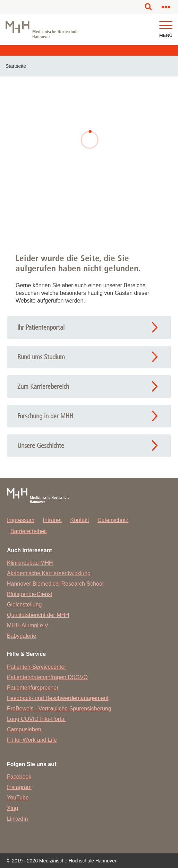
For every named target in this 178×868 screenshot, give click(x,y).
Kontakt (79, 520)
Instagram (19, 787)
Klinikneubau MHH (30, 563)
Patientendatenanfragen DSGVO (47, 677)
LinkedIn (18, 819)
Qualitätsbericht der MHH (38, 615)
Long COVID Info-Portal (36, 719)
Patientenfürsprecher (33, 688)
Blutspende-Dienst (30, 594)
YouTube (18, 798)
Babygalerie (22, 636)
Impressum (21, 520)
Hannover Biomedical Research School (55, 584)
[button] (166, 26)
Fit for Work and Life (32, 740)
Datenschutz (113, 520)
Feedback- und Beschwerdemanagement (58, 698)
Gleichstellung (24, 605)
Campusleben (24, 729)
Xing (12, 808)
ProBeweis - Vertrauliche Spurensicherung (59, 709)
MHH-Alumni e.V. (28, 625)
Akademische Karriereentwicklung (49, 573)
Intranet (52, 520)
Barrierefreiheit (29, 531)
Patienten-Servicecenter (37, 667)
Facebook (19, 777)
